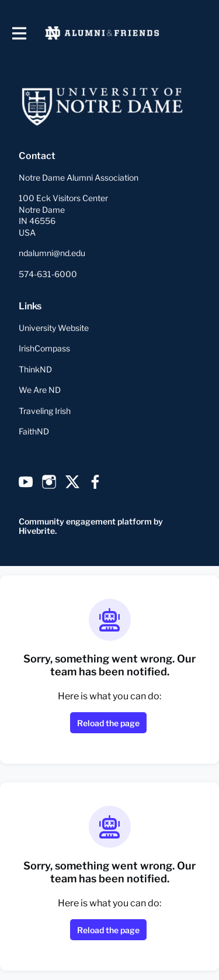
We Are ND (40, 390)
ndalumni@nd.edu (52, 253)
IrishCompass (44, 348)
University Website (54, 328)
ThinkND (35, 369)
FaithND (34, 431)
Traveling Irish (45, 411)
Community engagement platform (85, 521)
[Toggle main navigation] (19, 33)
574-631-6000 (48, 274)
